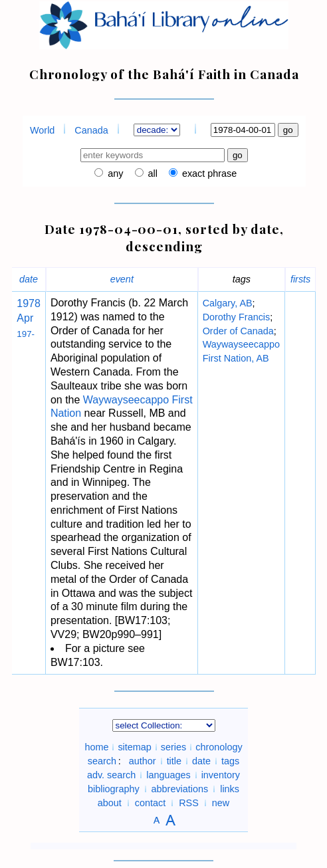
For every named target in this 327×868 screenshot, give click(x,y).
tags (230, 761)
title (174, 761)
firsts (300, 279)
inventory (221, 775)
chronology (219, 747)
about (110, 803)
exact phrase (208, 173)
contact (150, 803)
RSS (189, 803)
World (42, 130)
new (221, 803)
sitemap (134, 747)
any (114, 173)
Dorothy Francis (237, 317)
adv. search (111, 775)
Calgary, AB (228, 303)
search (102, 761)
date (29, 279)
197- (26, 334)
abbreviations (180, 789)
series (173, 747)
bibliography (114, 789)
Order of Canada (238, 331)
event (122, 279)
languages (168, 775)
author (143, 761)
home (96, 747)
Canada (91, 130)
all (152, 173)
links (230, 789)
